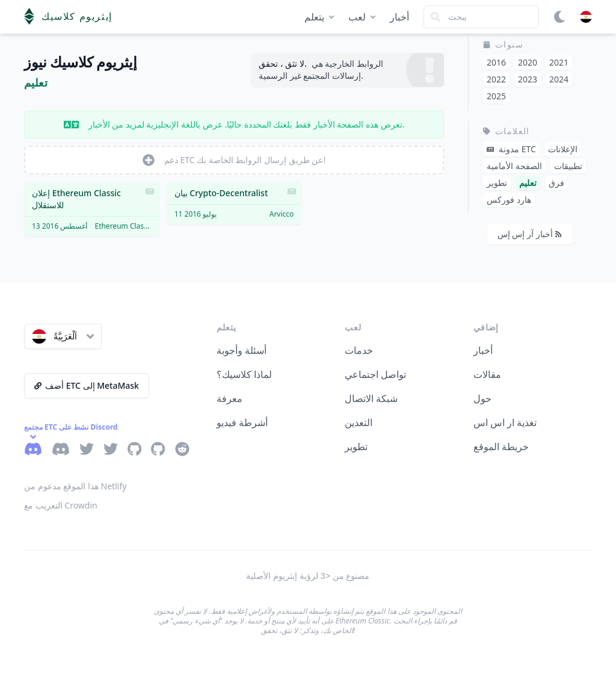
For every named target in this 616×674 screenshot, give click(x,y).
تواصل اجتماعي (375, 374)
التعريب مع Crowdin (61, 505)
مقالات (487, 374)
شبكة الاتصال (371, 398)
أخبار (399, 17)
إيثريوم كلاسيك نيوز (81, 62)
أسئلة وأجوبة (242, 350)
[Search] (481, 17)
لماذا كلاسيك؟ (244, 374)
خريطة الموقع (501, 447)
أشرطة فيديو (242, 422)
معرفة (229, 398)
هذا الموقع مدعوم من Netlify (75, 486)
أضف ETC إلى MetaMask (87, 385)
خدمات (359, 350)
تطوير (356, 447)
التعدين (359, 422)
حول (482, 398)
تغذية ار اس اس (505, 422)
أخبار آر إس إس (529, 234)
